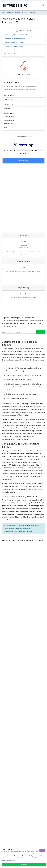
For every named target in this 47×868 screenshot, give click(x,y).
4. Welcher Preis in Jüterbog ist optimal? (14, 46)
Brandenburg (10, 13)
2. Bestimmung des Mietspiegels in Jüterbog (15, 39)
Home (3, 13)
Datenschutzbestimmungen (8, 860)
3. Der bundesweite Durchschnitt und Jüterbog (15, 42)
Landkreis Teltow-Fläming (22, 13)
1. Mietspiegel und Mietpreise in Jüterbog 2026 (16, 35)
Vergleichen (40, 332)
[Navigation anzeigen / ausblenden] (43, 5)
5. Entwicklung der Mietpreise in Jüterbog (14, 50)
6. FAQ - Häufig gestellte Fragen (12, 54)
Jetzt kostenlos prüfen (23, 160)
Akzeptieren (24, 864)
